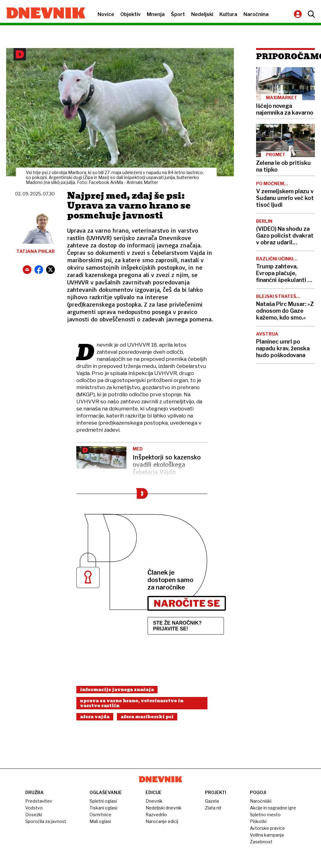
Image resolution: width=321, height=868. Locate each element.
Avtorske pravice (267, 828)
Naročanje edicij (162, 821)
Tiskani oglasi (103, 808)
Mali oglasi (100, 821)
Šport (178, 14)
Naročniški (261, 801)
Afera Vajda (95, 717)
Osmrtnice (100, 815)
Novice (106, 14)
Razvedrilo (156, 815)
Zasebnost (261, 842)
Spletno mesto (265, 815)
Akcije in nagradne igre (273, 808)
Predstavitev (39, 801)
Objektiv (130, 14)
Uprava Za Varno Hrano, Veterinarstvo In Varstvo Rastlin (132, 703)
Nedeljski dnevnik (164, 808)
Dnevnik (154, 801)
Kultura (228, 14)
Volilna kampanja (267, 835)
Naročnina (256, 14)
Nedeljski (202, 14)
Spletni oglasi (103, 801)
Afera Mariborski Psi (147, 717)
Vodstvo (34, 808)
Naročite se (187, 603)
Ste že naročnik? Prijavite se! (177, 626)
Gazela (212, 801)
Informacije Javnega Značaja (117, 690)
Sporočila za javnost (46, 821)
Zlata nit (213, 808)
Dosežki (34, 815)
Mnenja (156, 14)
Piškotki (258, 821)
